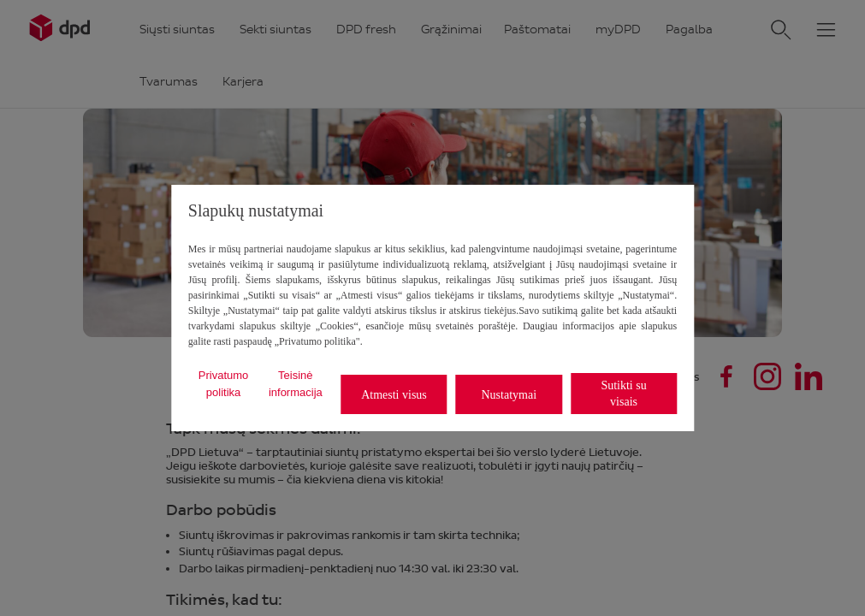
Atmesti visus (394, 395)
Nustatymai (509, 395)
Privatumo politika (224, 384)
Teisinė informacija (296, 384)
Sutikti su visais (623, 394)
